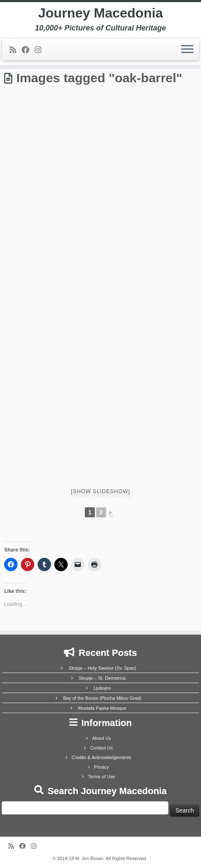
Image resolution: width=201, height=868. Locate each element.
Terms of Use (101, 777)
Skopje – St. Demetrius (103, 678)
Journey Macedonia (100, 13)
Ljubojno (102, 688)
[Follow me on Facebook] (28, 50)
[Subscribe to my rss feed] (16, 50)
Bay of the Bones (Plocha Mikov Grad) (102, 698)
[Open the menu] (187, 50)
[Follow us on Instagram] (41, 50)
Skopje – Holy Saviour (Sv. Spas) (102, 668)
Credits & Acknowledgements (101, 757)
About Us (101, 738)
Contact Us (102, 748)
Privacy (102, 767)
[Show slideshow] (100, 491)
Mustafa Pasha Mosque (102, 708)
